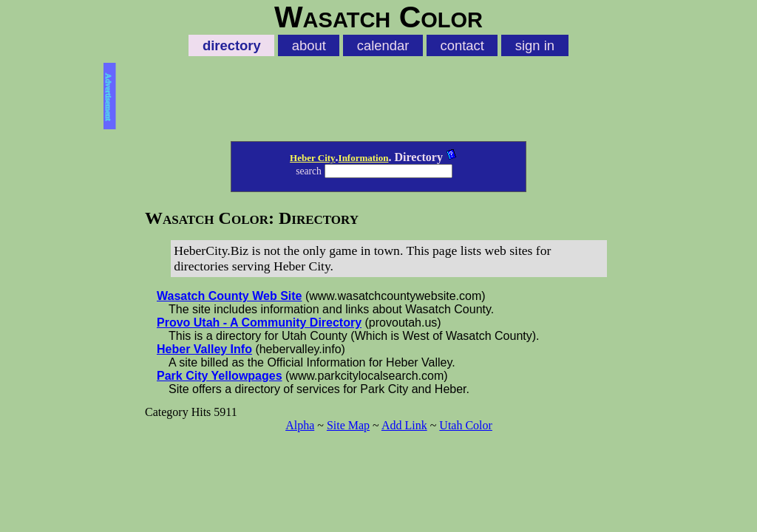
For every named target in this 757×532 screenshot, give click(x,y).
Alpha (300, 425)
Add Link (404, 425)
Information (364, 158)
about (309, 45)
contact (462, 45)
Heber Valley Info (204, 349)
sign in (535, 45)
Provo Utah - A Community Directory (259, 323)
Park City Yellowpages (220, 376)
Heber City (313, 158)
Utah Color (466, 425)
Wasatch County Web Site (229, 296)
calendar (383, 45)
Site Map (348, 425)
